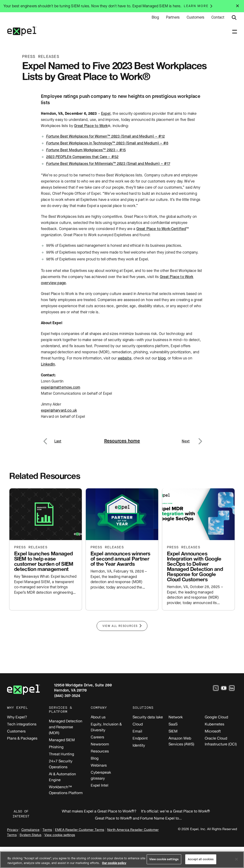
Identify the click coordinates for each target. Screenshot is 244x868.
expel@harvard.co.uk (59, 410)
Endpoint (140, 738)
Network (176, 717)
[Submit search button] (234, 18)
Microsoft (213, 731)
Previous (51, 438)
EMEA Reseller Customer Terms (80, 830)
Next (200, 438)
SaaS (173, 724)
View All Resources (120, 626)
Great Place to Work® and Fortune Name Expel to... (138, 818)
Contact (218, 17)
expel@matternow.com (61, 387)
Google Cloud (216, 717)
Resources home (122, 441)
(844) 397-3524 (67, 696)
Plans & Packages (22, 738)
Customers (195, 17)
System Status (30, 835)
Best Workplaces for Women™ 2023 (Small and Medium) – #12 (105, 136)
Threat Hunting (61, 754)
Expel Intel (100, 785)
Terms (47, 830)
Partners (173, 17)
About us (98, 717)
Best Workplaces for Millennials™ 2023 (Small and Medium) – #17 (108, 164)
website (125, 358)
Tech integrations (22, 724)
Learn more (196, 6)
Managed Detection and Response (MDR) (66, 727)
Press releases (31, 547)
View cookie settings (60, 835)
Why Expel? (17, 717)
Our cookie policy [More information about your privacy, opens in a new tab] (114, 863)
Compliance (31, 830)
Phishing (56, 747)
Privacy (13, 830)
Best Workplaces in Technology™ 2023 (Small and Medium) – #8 (107, 143)
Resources (100, 751)
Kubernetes (214, 724)
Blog (155, 17)
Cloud (138, 724)
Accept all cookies (201, 859)
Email (137, 731)
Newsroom (100, 744)
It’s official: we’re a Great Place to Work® (175, 811)
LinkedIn (48, 364)
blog (162, 358)
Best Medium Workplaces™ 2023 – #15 (86, 150)
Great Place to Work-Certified (161, 229)
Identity (139, 745)
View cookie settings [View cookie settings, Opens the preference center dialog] (164, 859)
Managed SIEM (62, 740)
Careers (97, 737)
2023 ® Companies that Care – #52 (82, 157)
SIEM (173, 731)
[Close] (236, 859)
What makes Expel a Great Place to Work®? (99, 811)
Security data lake (148, 717)
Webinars (99, 765)
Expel (106, 113)
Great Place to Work (91, 126)
